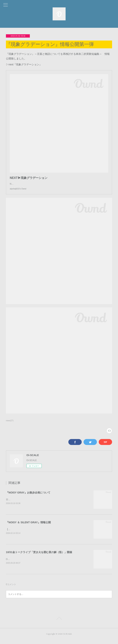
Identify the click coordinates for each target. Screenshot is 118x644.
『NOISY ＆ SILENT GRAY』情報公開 (28, 526)
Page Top (59, 623)
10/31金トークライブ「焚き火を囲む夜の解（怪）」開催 (39, 556)
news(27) (10, 424)
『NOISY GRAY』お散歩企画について (28, 496)
